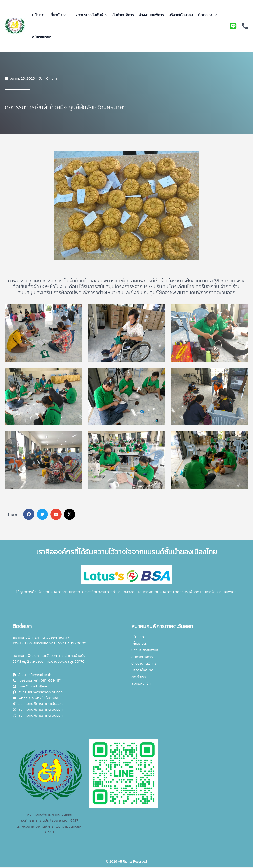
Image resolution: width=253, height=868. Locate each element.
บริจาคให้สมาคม (181, 15)
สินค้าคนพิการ (123, 15)
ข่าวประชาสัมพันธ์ (92, 15)
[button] (29, 514)
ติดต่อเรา (207, 15)
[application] (69, 15)
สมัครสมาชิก (42, 37)
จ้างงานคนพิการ (151, 15)
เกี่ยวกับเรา (60, 15)
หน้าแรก (38, 15)
